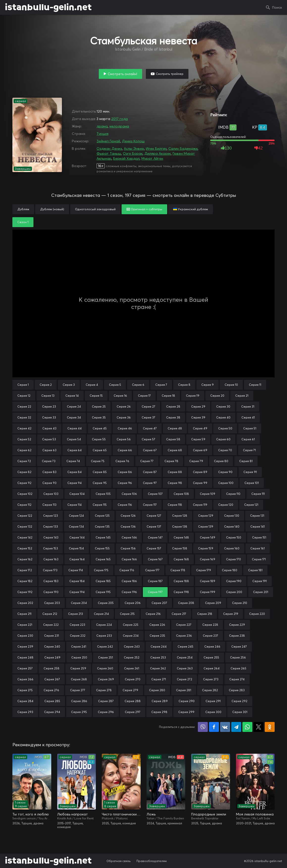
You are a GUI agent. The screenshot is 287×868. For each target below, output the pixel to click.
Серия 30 (223, 406)
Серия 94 (75, 483)
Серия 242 (105, 646)
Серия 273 (211, 679)
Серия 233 (104, 636)
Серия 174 (76, 570)
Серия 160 (232, 548)
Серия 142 (25, 537)
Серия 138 (180, 526)
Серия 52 (24, 439)
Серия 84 (75, 472)
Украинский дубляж (191, 209)
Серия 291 (213, 701)
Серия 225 (131, 625)
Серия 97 (150, 483)
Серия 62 (24, 450)
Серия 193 (51, 592)
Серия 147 (155, 537)
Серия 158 (180, 548)
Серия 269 (106, 679)
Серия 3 (69, 385)
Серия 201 (261, 592)
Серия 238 (237, 636)
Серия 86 (125, 472)
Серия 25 (99, 406)
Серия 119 (200, 505)
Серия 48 (175, 428)
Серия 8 (184, 385)
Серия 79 (196, 461)
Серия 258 (52, 668)
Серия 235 (157, 636)
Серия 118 (175, 505)
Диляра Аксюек (158, 153)
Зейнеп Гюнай (108, 141)
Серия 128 (180, 516)
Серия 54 (74, 439)
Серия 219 (231, 614)
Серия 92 (24, 483)
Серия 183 (51, 581)
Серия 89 (200, 472)
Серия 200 (234, 592)
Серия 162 (25, 559)
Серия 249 (52, 657)
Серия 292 (239, 701)
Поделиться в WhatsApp (247, 727)
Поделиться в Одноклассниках (270, 727)
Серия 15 (96, 396)
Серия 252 (132, 657)
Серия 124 (76, 516)
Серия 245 (185, 646)
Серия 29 (198, 406)
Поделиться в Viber (203, 727)
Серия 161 (258, 548)
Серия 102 (25, 494)
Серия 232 (78, 636)
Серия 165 (103, 559)
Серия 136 (128, 526)
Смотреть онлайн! (122, 74)
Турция (103, 134)
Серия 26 (124, 406)
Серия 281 (184, 690)
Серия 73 (49, 461)
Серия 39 (198, 417)
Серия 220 (257, 614)
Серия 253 (158, 657)
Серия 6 (138, 385)
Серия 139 (206, 526)
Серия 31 (248, 406)
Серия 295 (79, 712)
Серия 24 (74, 406)
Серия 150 (234, 537)
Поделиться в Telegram (236, 727)
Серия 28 (173, 406)
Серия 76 (122, 461)
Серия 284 (25, 701)
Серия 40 (223, 417)
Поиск (277, 7)
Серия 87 (150, 472)
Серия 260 (105, 668)
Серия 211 (24, 614)
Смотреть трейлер (170, 74)
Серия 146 (129, 537)
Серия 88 (175, 472)
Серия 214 (101, 614)
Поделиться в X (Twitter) (259, 727)
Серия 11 (255, 385)
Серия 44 (75, 428)
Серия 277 (78, 690)
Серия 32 (24, 417)
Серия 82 (24, 472)
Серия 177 (152, 570)
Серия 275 (25, 690)
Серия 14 (72, 396)
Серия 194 (77, 592)
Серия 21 (242, 396)
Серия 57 (148, 439)
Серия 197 (155, 592)
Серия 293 (25, 712)
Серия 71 (249, 450)
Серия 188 (181, 581)
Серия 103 (51, 494)
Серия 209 (213, 603)
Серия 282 (210, 690)
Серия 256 (238, 657)
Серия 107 (155, 494)
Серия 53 (49, 439)
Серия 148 (181, 537)
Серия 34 (74, 417)
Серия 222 (51, 625)
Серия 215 (127, 614)
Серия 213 (76, 614)
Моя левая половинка (255, 814)
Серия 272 (184, 679)
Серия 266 (25, 679)
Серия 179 (204, 570)
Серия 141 (258, 526)
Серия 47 (150, 428)
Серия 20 (217, 396)
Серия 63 (49, 450)
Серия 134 (76, 526)
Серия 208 (186, 603)
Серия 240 (52, 646)
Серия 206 (133, 603)
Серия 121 (251, 505)
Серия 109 (208, 494)
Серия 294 (52, 712)
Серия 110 (233, 494)
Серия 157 (154, 548)
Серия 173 (50, 570)
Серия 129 (206, 516)
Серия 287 (106, 701)
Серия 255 (211, 657)
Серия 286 (79, 701)
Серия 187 (155, 581)
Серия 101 (252, 483)
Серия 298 (159, 712)
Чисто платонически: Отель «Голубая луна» (121, 814)
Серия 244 (159, 646)
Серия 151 (259, 537)
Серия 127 (154, 516)
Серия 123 (51, 516)
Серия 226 (157, 625)
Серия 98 (175, 483)
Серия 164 (77, 559)
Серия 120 (226, 505)
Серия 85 (100, 472)
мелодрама (119, 126)
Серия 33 (49, 417)
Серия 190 (234, 581)
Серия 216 (153, 614)
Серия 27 (148, 406)
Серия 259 (78, 668)
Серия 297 (133, 712)
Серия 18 (168, 396)
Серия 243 (132, 646)
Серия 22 (24, 406)
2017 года (119, 119)
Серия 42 (24, 428)
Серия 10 (231, 385)
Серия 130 (232, 516)
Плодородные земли (209, 814)
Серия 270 (133, 679)
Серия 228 (210, 625)
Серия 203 (52, 603)
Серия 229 (237, 625)
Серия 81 (246, 461)
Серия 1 (23, 385)
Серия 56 (124, 439)
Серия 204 (79, 603)
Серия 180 (230, 570)
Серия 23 (49, 406)
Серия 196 (129, 592)
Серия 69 (200, 450)
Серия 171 (259, 559)
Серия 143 (51, 537)
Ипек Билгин (156, 149)
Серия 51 (250, 428)
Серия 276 (51, 690)
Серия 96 (125, 483)
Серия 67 (150, 450)
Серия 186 (129, 581)
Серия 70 (225, 450)
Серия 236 (184, 636)
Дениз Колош (133, 141)
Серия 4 (92, 385)
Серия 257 (25, 668)
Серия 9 (208, 385)
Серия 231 (52, 636)
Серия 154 (76, 548)
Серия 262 (158, 668)
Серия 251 (105, 657)
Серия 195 (103, 592)
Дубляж (23, 209)
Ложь (151, 814)
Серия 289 (160, 701)
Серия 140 (232, 526)
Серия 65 (100, 450)
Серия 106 (129, 494)
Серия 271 (159, 679)
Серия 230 (25, 636)
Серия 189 (208, 581)
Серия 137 (154, 526)
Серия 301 (240, 712)
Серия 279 (130, 690)
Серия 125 (102, 516)
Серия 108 (181, 494)
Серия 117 (150, 505)
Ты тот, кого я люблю (31, 814)
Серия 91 (250, 472)
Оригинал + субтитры (144, 209)
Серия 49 (200, 428)
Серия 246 (212, 646)
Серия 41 (248, 417)
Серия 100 (226, 483)
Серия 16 (120, 396)
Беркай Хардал (126, 158)
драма (102, 126)
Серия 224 (104, 625)
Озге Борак (133, 153)
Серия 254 (185, 657)
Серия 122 (25, 516)
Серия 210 (240, 603)
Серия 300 (213, 712)
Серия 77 (147, 461)
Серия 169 (208, 559)
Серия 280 (157, 690)
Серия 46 (125, 428)
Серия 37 (148, 417)
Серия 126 (128, 516)
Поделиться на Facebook (214, 727)
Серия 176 (127, 570)
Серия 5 (115, 385)
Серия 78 (171, 461)
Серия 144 (77, 537)
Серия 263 (185, 668)
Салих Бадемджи (183, 149)
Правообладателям (152, 861)
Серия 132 (25, 526)
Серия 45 (100, 428)
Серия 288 (133, 701)
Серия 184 (77, 581)
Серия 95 (100, 483)
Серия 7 (161, 385)
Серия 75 (98, 461)
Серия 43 (49, 428)
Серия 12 (24, 396)
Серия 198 (181, 592)
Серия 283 (237, 690)
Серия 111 (258, 494)
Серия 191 (260, 581)
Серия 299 (186, 712)
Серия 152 (25, 548)
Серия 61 (248, 439)
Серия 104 (77, 494)
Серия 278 (104, 690)
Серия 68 (175, 450)
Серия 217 (179, 614)
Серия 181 (255, 570)
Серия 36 (124, 417)
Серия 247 (239, 646)
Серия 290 (187, 701)
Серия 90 (225, 472)
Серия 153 (51, 548)
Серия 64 (75, 450)
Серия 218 (205, 614)
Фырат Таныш (109, 153)
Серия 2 (46, 385)
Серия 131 (257, 516)
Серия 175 (101, 570)
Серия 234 (131, 636)
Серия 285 (52, 701)
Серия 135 (102, 526)
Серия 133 (51, 526)
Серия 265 (238, 668)
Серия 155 (102, 548)
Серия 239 (25, 646)
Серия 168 (181, 559)
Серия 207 (159, 603)
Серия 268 (79, 679)
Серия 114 (75, 505)
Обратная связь (119, 861)
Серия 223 (77, 625)
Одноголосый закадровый (95, 209)
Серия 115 (100, 505)
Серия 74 (73, 461)
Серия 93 (49, 483)
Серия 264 (212, 668)
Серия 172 (25, 570)
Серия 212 (50, 614)
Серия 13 (48, 396)
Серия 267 (52, 679)
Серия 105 (103, 494)
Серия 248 (25, 657)
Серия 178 (178, 570)
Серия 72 (24, 461)
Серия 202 (25, 603)
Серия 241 (79, 646)
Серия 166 (129, 559)
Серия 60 (223, 439)
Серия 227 (184, 625)
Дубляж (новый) (52, 209)
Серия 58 (173, 439)
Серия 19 (193, 396)
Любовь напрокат (73, 814)
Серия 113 (49, 505)
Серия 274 (237, 679)
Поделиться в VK (225, 727)
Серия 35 (99, 417)
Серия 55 (99, 439)
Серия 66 (125, 450)
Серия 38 (173, 417)
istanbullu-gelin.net (48, 7)
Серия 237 (210, 636)
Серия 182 (25, 581)
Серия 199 (208, 592)
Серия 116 (125, 505)
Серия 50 (225, 428)
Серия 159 (206, 548)
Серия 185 (103, 581)
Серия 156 (128, 548)
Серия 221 (25, 625)
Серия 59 (198, 439)
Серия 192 (25, 592)
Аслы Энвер (134, 149)
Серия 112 (24, 505)
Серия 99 (200, 483)
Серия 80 (221, 461)
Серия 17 (144, 396)
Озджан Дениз (109, 149)
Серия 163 (51, 559)
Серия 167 (155, 559)
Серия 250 (79, 657)
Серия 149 (208, 537)
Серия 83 (49, 472)
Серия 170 (234, 559)
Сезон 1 (23, 222)
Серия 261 (132, 668)
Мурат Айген (152, 158)
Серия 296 (106, 712)
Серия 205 (106, 603)
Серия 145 (103, 537)
